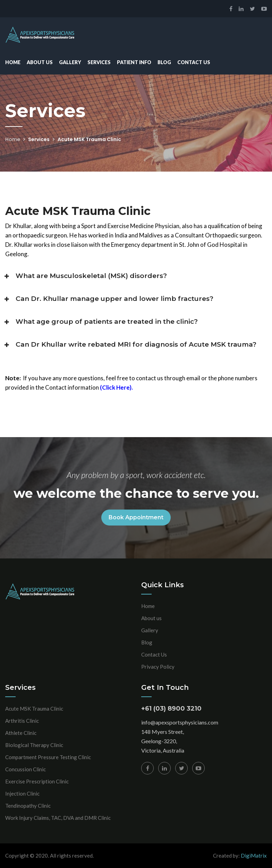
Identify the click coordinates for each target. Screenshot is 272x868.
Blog (164, 62)
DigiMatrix (254, 856)
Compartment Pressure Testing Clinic (48, 757)
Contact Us (194, 62)
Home (13, 62)
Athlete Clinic (21, 733)
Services (99, 62)
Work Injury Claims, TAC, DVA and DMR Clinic (58, 818)
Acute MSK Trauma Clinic (34, 709)
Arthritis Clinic (22, 721)
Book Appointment (136, 517)
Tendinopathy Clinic (28, 806)
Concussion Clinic (25, 769)
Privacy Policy (158, 667)
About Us (40, 62)
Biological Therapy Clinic (34, 745)
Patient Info (134, 62)
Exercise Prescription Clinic (37, 781)
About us (151, 618)
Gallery (70, 62)
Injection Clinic (22, 793)
